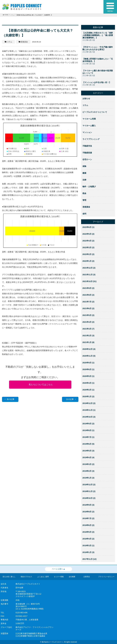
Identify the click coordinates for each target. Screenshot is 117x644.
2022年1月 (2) (88, 261)
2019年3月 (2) (88, 464)
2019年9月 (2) (88, 424)
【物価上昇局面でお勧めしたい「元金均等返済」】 (98, 60)
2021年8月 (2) (88, 295)
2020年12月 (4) (89, 349)
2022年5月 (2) (88, 234)
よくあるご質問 (43, 577)
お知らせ (86, 98)
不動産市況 (87, 146)
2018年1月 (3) (88, 552)
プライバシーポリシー (106, 577)
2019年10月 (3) (89, 417)
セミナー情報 (59, 577)
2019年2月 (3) (88, 471)
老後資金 (86, 207)
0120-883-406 (21, 613)
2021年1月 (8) (88, 342)
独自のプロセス (26, 577)
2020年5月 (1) (88, 376)
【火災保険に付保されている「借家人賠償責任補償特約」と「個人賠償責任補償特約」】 (98, 35)
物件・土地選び (89, 187)
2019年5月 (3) (88, 451)
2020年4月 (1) (88, 383)
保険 (84, 166)
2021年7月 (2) (88, 302)
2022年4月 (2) (88, 241)
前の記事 (10, 399)
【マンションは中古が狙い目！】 (97, 82)
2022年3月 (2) (88, 247)
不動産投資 (87, 153)
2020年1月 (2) (88, 397)
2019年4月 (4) (88, 457)
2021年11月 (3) (89, 275)
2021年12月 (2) (89, 268)
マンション (87, 132)
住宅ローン (87, 159)
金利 (84, 214)
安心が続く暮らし (9, 577)
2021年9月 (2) (88, 288)
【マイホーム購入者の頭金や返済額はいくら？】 (98, 72)
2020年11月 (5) (89, 356)
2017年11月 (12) (90, 559)
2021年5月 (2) (88, 315)
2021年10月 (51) (90, 281)
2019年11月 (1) (89, 410)
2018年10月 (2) (89, 498)
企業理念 (87, 577)
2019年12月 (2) (89, 403)
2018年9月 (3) (88, 505)
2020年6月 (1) (88, 369)
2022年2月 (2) (88, 254)
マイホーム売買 (89, 119)
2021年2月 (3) (88, 336)
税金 (84, 193)
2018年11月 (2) (89, 491)
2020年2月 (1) (88, 390)
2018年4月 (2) (88, 539)
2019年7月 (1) (88, 437)
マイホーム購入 (89, 126)
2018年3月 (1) (88, 546)
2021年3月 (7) (88, 329)
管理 (84, 200)
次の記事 (71, 399)
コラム (85, 105)
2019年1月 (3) (88, 478)
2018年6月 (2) (88, 525)
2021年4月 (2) (88, 322)
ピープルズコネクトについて (95, 112)
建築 (84, 173)
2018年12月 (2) (89, 485)
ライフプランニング (91, 139)
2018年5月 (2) (88, 532)
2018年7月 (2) (88, 518)
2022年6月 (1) (88, 227)
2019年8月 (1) (88, 430)
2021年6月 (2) (88, 308)
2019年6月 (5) (88, 444)
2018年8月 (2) (88, 512)
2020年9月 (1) (88, 363)
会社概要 (72, 577)
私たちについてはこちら (41, 385)
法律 (84, 180)
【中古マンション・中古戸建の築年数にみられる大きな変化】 (98, 48)
